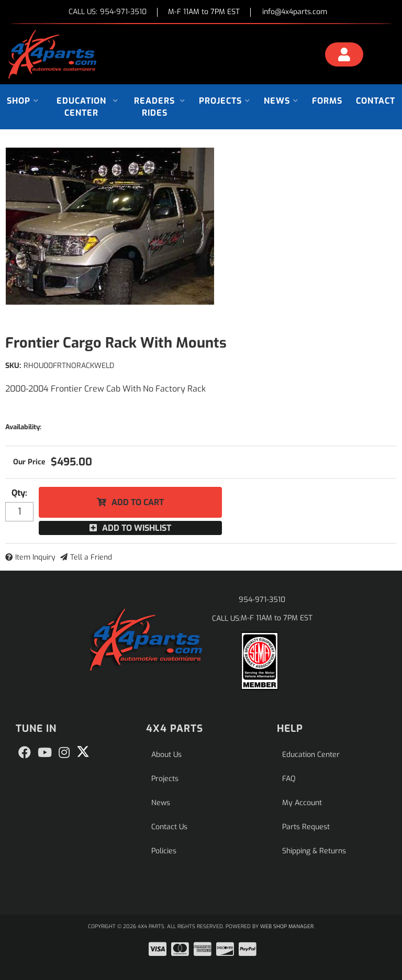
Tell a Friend (91, 557)
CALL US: (108, 12)
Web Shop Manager (287, 926)
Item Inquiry (35, 557)
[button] (23, 101)
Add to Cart (138, 502)
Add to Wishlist (137, 528)
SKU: (13, 366)
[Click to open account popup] (344, 56)
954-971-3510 (262, 600)
